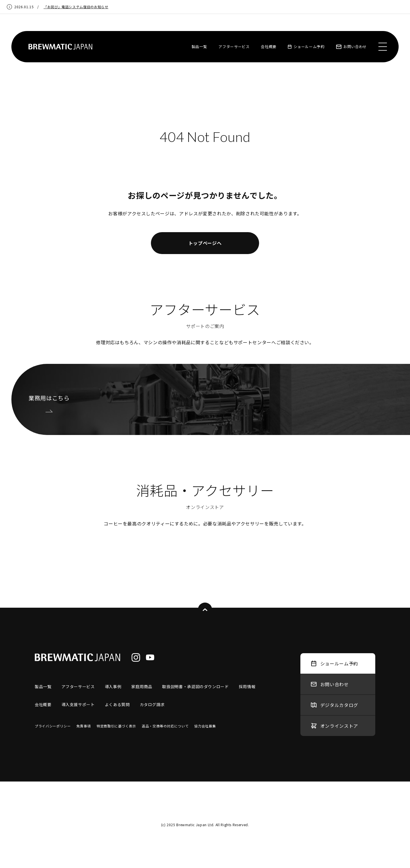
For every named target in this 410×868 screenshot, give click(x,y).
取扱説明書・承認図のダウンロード (195, 686)
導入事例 (113, 686)
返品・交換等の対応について (165, 726)
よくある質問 (117, 704)
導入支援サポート (78, 704)
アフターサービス (234, 47)
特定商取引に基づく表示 (116, 726)
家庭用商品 (142, 686)
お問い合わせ (351, 47)
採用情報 (247, 686)
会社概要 (269, 47)
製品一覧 (199, 47)
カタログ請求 (152, 704)
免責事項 (84, 726)
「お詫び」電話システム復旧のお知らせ (76, 7)
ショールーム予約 (306, 47)
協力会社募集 (205, 726)
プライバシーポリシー (53, 726)
